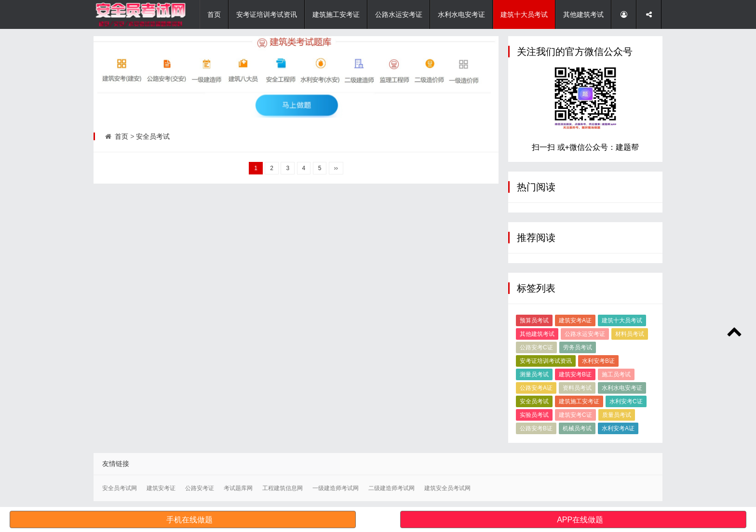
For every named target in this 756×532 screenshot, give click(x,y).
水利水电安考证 (461, 14)
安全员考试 (153, 136)
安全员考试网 (120, 488)
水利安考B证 (598, 361)
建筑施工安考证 (336, 14)
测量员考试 (534, 374)
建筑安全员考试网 (447, 488)
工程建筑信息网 (283, 488)
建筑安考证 (161, 488)
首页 (214, 14)
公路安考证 (200, 488)
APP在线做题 (580, 520)
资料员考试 (577, 388)
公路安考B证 (536, 428)
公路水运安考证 (399, 14)
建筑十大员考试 (524, 14)
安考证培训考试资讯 (267, 14)
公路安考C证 (536, 347)
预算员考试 (534, 320)
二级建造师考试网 (391, 488)
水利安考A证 (618, 428)
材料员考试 (630, 334)
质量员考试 (617, 415)
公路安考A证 (536, 388)
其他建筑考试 (583, 14)
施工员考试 (616, 374)
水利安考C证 (626, 401)
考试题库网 (238, 488)
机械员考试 (577, 428)
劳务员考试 (578, 347)
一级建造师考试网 (336, 488)
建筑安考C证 (575, 415)
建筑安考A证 (575, 320)
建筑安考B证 (575, 374)
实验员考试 (534, 415)
